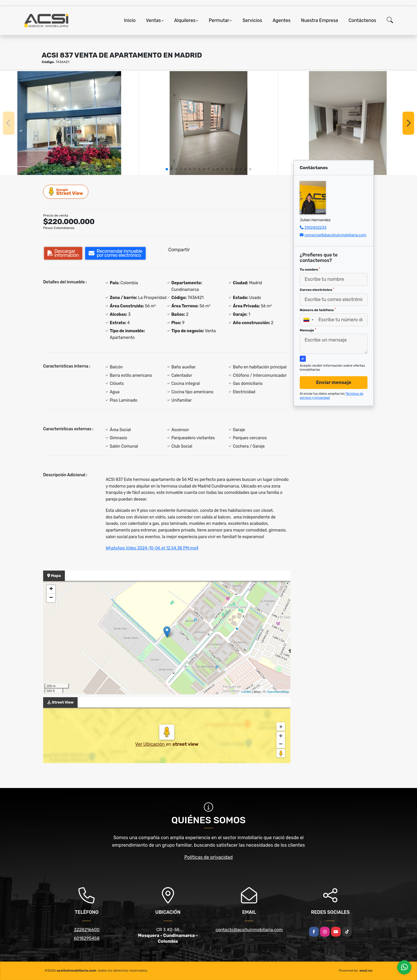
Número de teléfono (318, 310)
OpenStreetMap (278, 692)
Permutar (219, 20)
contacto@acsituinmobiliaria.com (249, 930)
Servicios (252, 20)
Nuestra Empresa (319, 20)
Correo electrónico (317, 290)
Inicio (130, 20)
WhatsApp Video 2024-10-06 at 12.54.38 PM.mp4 (152, 548)
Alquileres (185, 20)
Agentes (281, 20)
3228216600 (87, 930)
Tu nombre (310, 270)
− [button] (51, 598)
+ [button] (51, 589)
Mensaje (308, 330)
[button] (167, 169)
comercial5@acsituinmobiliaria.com (335, 235)
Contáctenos (362, 20)
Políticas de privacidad (209, 857)
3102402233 (315, 227)
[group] (69, 123)
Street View (66, 192)
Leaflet (246, 692)
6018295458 (87, 938)
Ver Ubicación (151, 744)
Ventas (153, 20)
